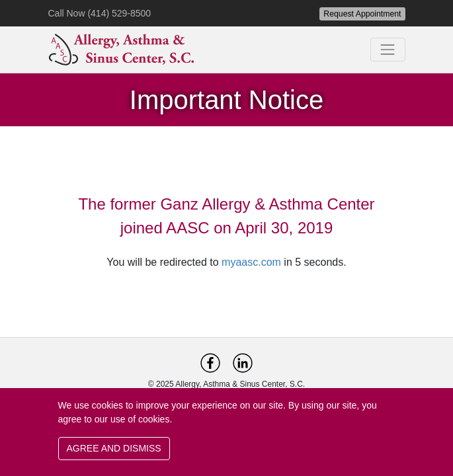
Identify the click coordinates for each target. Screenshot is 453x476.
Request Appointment (362, 14)
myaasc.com (251, 262)
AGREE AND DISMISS (114, 448)
